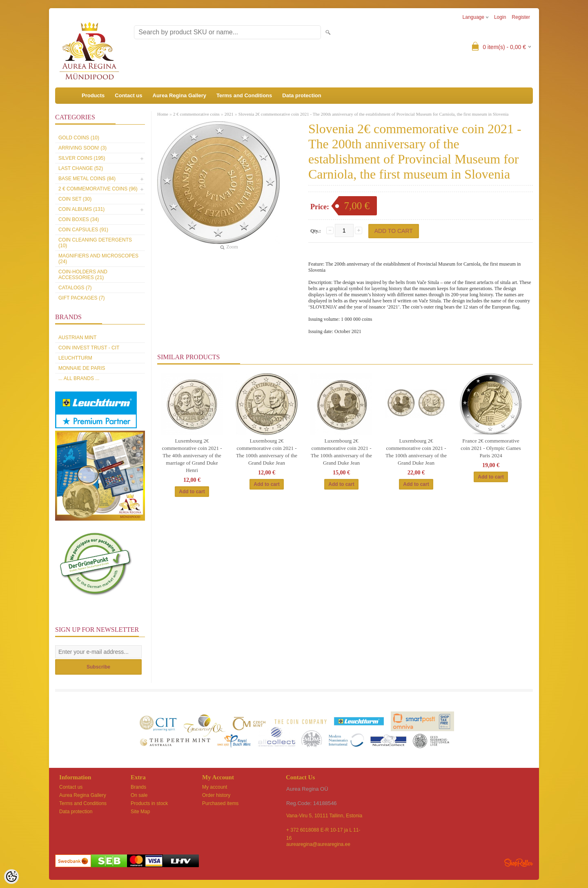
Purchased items (220, 803)
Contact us (128, 95)
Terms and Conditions (244, 95)
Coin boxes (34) (79, 219)
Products (93, 95)
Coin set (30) (75, 199)
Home (163, 114)
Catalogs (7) (75, 288)
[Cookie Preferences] (11, 877)
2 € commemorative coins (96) (98, 189)
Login (500, 17)
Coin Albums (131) (81, 209)
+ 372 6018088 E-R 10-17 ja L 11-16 (323, 831)
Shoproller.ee (519, 863)
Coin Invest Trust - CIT (89, 348)
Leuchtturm (75, 358)
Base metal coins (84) (87, 179)
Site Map (140, 812)
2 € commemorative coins (196, 114)
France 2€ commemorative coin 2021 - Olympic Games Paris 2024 (491, 448)
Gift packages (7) (82, 298)
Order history (216, 795)
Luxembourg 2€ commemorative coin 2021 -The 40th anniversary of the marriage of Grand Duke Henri (192, 455)
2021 (229, 114)
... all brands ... (79, 378)
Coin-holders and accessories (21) (83, 275)
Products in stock (149, 803)
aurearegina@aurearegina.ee (318, 844)
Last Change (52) (81, 168)
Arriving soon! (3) (82, 148)
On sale (139, 795)
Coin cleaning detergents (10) (95, 243)
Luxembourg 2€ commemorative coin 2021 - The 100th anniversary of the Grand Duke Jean (267, 452)
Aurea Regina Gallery (180, 95)
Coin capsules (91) (83, 230)
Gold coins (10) (79, 138)
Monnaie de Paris (82, 368)
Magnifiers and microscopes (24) (98, 259)
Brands (138, 787)
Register (521, 17)
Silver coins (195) (82, 158)
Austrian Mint (77, 338)
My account (215, 787)
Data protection (302, 95)
